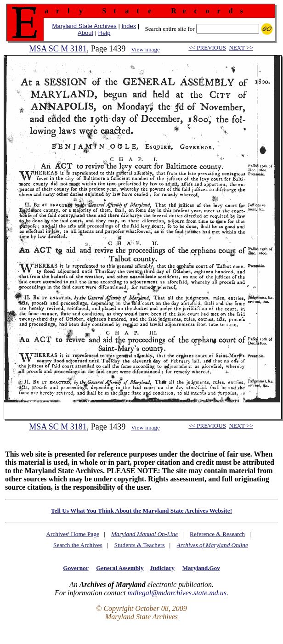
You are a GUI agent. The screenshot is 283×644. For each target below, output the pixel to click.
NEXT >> (241, 48)
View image (145, 49)
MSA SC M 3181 (58, 49)
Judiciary (162, 568)
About (85, 33)
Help (105, 33)
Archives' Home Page (73, 534)
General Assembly (120, 568)
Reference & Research (217, 534)
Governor (76, 568)
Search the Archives (78, 545)
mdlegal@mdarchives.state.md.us (177, 593)
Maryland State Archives (85, 26)
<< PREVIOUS (207, 48)
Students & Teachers (140, 545)
